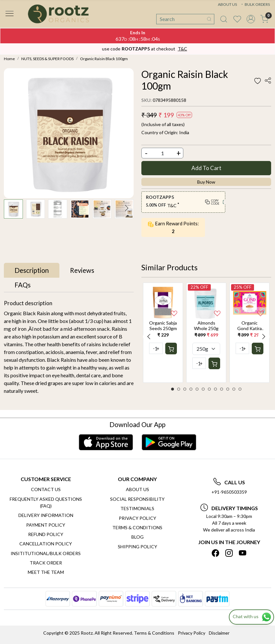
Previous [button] (149, 337)
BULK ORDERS (255, 4)
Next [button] (264, 337)
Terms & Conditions (137, 527)
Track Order (46, 563)
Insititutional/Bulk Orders (46, 553)
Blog (137, 537)
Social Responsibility (137, 499)
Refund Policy (46, 534)
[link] (224, 19)
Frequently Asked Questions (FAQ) (46, 502)
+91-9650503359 (229, 492)
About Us (137, 489)
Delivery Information (46, 515)
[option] (163, 333)
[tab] (32, 270)
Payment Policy (46, 525)
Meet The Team (46, 572)
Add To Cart (206, 168)
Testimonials (137, 508)
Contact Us (46, 489)
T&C (183, 49)
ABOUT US (227, 4)
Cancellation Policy (46, 544)
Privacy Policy (137, 518)
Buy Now (206, 182)
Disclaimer (219, 633)
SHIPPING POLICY (137, 547)
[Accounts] (251, 19)
